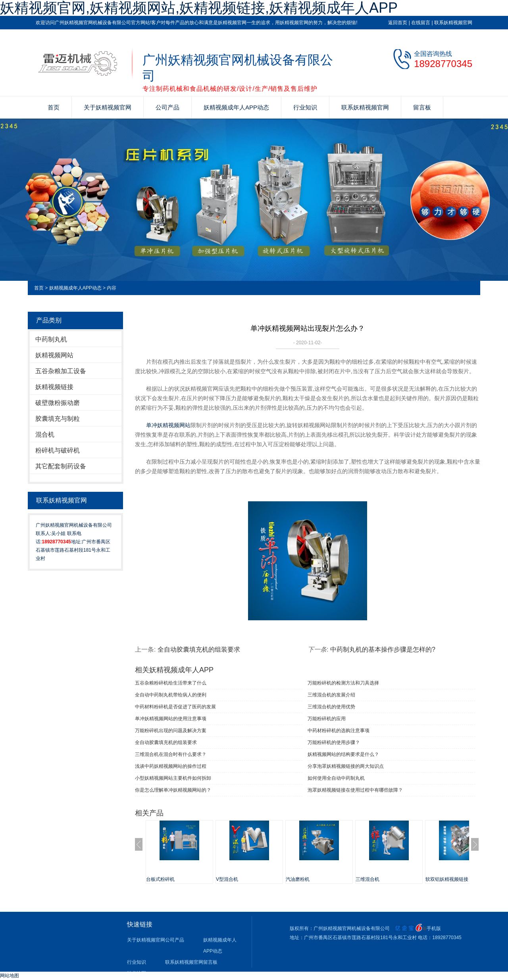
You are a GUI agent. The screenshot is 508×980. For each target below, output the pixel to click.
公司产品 (167, 107)
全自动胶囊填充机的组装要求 (199, 649)
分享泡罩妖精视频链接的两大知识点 (346, 766)
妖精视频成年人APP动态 (236, 107)
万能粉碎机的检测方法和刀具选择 (343, 683)
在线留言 (421, 23)
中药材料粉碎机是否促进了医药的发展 (175, 707)
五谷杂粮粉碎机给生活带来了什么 (171, 683)
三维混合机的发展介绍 (331, 695)
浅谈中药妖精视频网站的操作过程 (171, 766)
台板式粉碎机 (160, 879)
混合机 (45, 434)
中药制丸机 (51, 339)
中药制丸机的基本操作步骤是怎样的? (383, 649)
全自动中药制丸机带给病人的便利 (171, 695)
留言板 (422, 107)
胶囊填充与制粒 (58, 419)
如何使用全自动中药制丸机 (336, 778)
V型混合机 (227, 879)
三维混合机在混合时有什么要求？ (171, 754)
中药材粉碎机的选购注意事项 (339, 731)
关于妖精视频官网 (108, 107)
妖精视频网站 (54, 355)
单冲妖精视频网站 (168, 425)
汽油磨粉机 (298, 879)
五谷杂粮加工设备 (61, 371)
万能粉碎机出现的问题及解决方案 (171, 731)
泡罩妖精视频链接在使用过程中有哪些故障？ (355, 790)
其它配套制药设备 (61, 466)
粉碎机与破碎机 (58, 450)
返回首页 (398, 23)
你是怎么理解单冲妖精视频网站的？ (173, 790)
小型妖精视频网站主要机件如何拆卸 (173, 778)
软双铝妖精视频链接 (447, 879)
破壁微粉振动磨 (58, 403)
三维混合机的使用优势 (331, 707)
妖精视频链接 (54, 387)
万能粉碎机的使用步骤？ (334, 742)
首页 (54, 107)
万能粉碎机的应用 (327, 719)
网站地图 (10, 976)
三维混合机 (368, 879)
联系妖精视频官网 (453, 23)
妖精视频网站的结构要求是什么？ (343, 754)
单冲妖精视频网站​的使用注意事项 (171, 719)
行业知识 (305, 107)
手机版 (434, 928)
